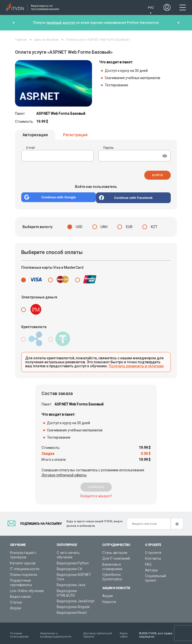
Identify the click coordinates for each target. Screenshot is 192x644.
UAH (104, 224)
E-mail (30, 148)
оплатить (96, 484)
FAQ (148, 561)
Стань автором (115, 549)
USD (79, 224)
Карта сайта (124, 632)
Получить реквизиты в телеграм (136, 363)
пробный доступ (61, 23)
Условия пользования (19, 632)
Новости (109, 598)
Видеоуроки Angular (73, 604)
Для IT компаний (116, 555)
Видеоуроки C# (69, 565)
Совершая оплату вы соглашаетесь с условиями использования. (93, 469)
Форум (15, 605)
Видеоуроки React (72, 609)
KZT (154, 224)
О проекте (153, 549)
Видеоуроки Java (71, 582)
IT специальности (25, 565)
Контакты (153, 555)
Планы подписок (24, 571)
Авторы (151, 567)
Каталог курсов (23, 560)
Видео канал (20, 593)
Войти (157, 173)
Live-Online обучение (27, 587)
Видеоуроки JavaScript (76, 598)
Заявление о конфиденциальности (56, 632)
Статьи (16, 599)
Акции (107, 593)
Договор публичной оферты (64, 472)
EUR (129, 224)
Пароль (108, 148)
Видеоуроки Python (73, 560)
